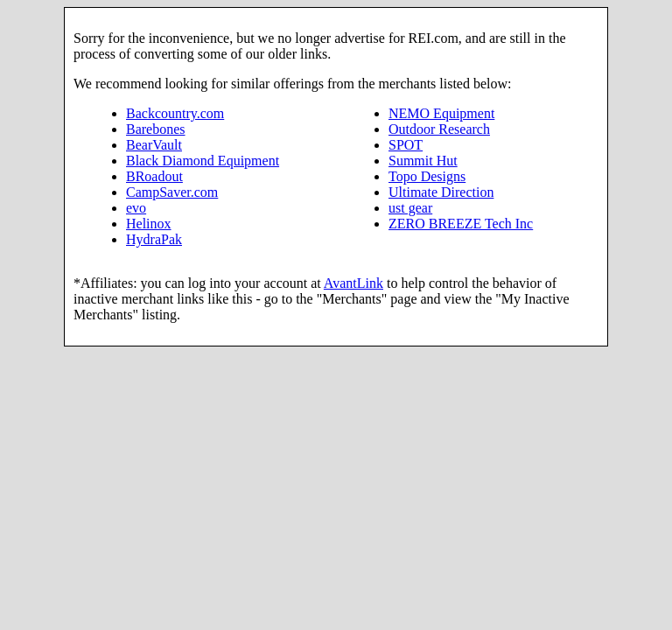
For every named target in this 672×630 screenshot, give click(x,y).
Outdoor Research (439, 129)
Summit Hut (423, 161)
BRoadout (154, 176)
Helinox (149, 224)
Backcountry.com (175, 113)
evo (136, 208)
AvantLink (353, 283)
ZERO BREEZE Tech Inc (461, 224)
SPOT (406, 145)
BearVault (154, 145)
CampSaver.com (172, 192)
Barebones (156, 129)
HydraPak (154, 239)
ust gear (410, 208)
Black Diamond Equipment (203, 161)
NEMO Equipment (441, 113)
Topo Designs (427, 176)
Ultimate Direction (441, 192)
